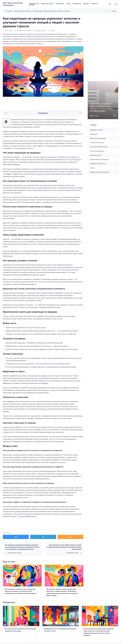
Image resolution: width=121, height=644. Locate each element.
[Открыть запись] (22, 581)
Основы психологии (97, 143)
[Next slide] (115, 116)
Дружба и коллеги (96, 130)
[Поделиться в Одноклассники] (70, 537)
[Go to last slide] (5, 625)
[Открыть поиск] (110, 4)
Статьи (92, 168)
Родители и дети (96, 155)
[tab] (91, 116)
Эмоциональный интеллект (99, 172)
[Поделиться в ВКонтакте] (16, 537)
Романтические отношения (99, 159)
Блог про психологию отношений (13, 4)
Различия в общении (97, 151)
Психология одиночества (99, 147)
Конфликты (94, 134)
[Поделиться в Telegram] (43, 537)
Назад (114, 11)
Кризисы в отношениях (98, 138)
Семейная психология (98, 164)
